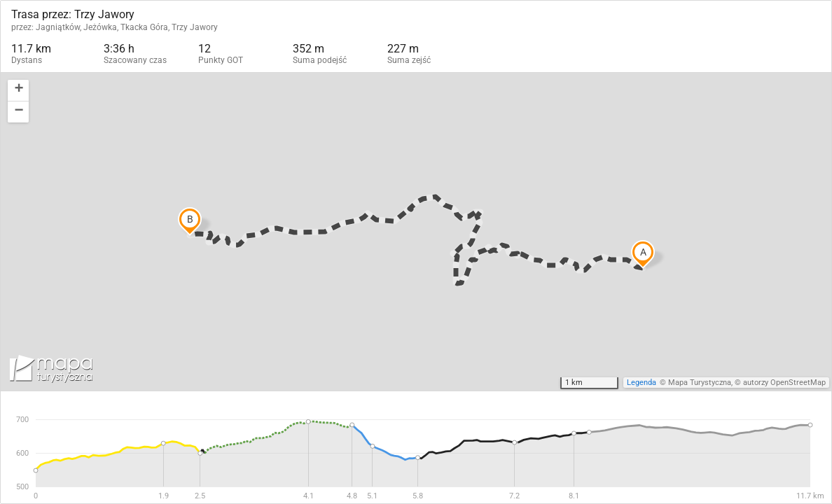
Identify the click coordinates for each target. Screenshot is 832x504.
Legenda (642, 383)
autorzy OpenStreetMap (784, 383)
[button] (18, 91)
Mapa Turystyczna (700, 383)
